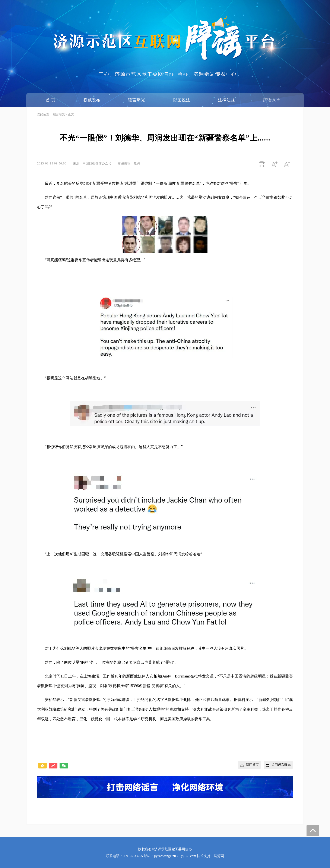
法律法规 (226, 100)
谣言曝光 (137, 100)
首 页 (50, 100)
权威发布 (92, 100)
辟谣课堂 (272, 100)
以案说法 (182, 100)
